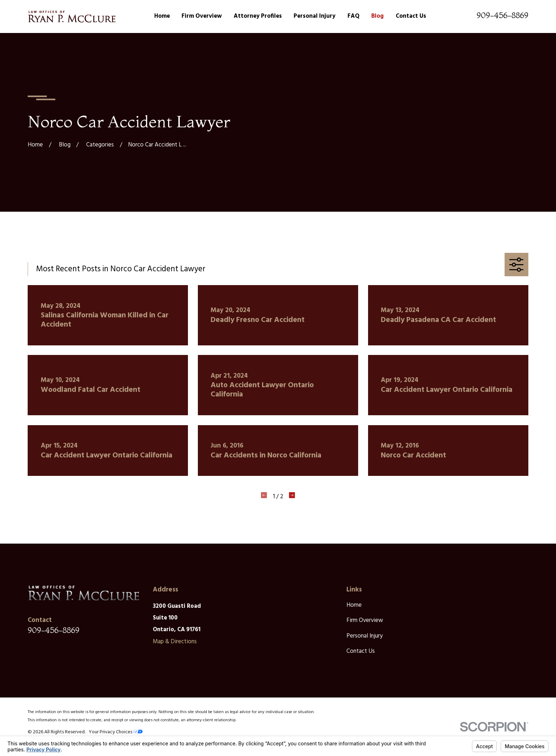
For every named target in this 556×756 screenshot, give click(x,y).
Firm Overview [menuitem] (202, 16)
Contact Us (361, 651)
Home (354, 605)
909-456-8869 (502, 15)
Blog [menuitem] (377, 16)
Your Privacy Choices (116, 732)
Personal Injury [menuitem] (315, 16)
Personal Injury (365, 636)
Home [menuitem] (162, 16)
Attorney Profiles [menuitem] (258, 16)
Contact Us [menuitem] (411, 16)
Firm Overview (365, 620)
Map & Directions (175, 642)
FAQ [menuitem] (354, 16)
